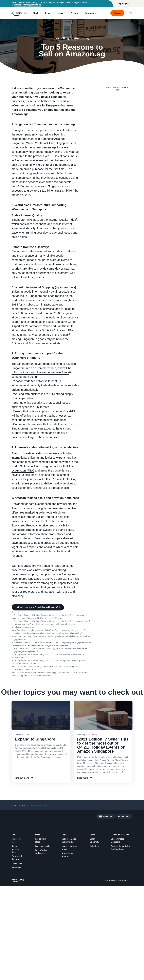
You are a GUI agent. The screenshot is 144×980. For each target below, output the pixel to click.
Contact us (90, 13)
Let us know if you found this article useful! (38, 607)
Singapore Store (16, 840)
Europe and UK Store (17, 858)
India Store (16, 868)
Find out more (22, 778)
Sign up (117, 13)
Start (35, 13)
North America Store (15, 849)
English (126, 4)
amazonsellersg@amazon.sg (28, 5)
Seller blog (95, 846)
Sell (13, 835)
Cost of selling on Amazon (41, 852)
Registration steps (41, 840)
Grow (48, 13)
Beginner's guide (42, 846)
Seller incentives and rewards (69, 840)
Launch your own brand (69, 848)
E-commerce (28, 186)
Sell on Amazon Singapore (118, 840)
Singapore (107, 816)
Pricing (74, 13)
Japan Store (17, 863)
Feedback (125, 816)
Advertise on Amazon (67, 855)
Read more (83, 778)
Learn (61, 13)
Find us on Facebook (120, 835)
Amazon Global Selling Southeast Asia (121, 848)
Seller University (94, 840)
